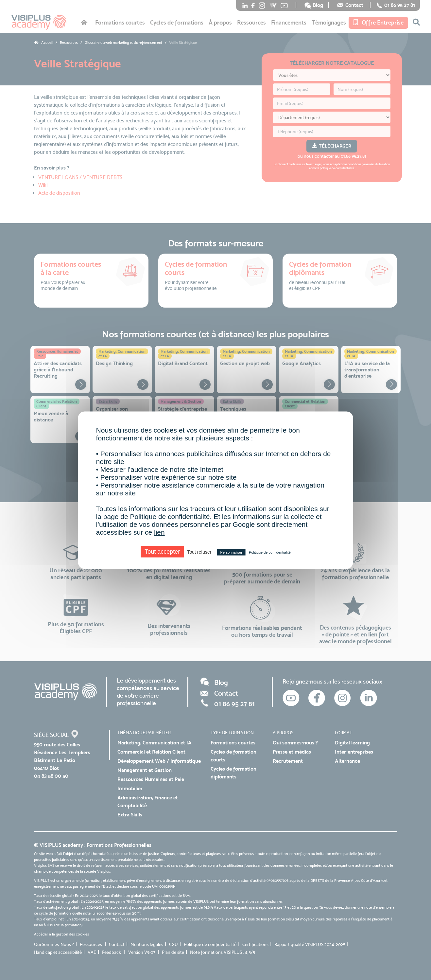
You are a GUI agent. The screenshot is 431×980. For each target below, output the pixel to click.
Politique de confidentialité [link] (270, 552)
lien (159, 532)
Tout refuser (199, 552)
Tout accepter (162, 551)
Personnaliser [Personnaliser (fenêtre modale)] (231, 552)
